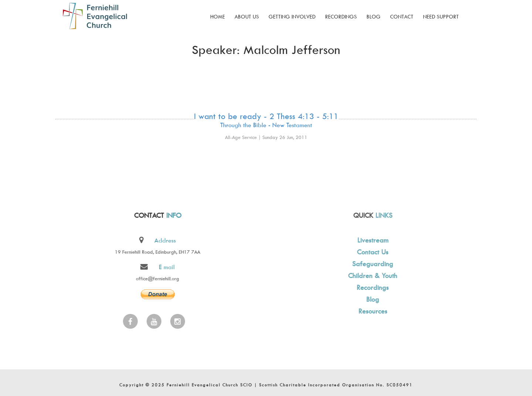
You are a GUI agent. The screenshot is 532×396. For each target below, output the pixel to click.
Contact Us (371, 252)
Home (218, 16)
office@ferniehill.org (157, 278)
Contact (402, 16)
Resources (372, 311)
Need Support (441, 16)
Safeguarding (371, 264)
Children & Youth (371, 276)
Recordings (341, 16)
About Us (247, 16)
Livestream (372, 240)
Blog (374, 16)
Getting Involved (292, 16)
